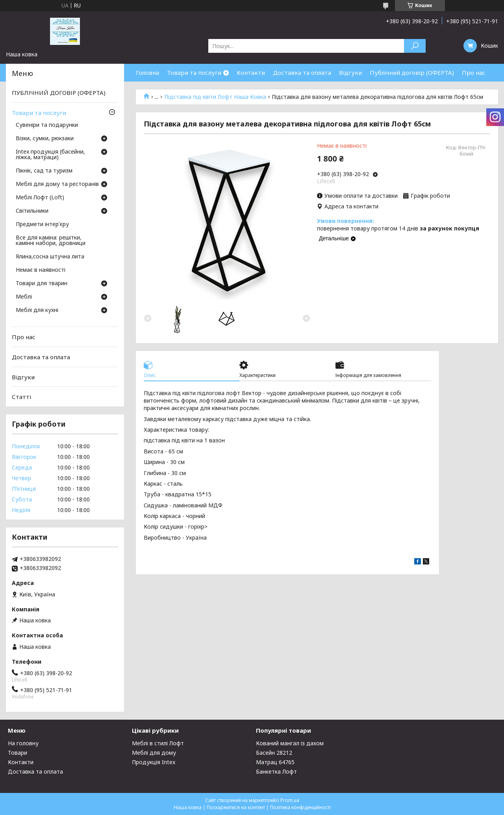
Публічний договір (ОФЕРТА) (412, 72)
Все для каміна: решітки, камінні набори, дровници (51, 241)
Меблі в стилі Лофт (158, 743)
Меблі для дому (154, 753)
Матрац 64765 (275, 762)
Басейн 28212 (274, 753)
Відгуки (350, 72)
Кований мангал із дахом (290, 743)
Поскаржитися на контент (236, 807)
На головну (23, 743)
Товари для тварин (42, 284)
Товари (18, 753)
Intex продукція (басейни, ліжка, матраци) (50, 155)
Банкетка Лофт (276, 771)
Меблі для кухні (37, 310)
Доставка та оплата (302, 72)
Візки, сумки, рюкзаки (45, 139)
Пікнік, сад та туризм (44, 171)
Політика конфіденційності (300, 807)
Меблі (24, 297)
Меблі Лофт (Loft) (40, 198)
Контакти (251, 72)
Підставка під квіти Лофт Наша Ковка (215, 97)
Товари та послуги (194, 72)
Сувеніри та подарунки (47, 125)
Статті (21, 397)
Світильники (32, 211)
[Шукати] (415, 46)
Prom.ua (290, 800)
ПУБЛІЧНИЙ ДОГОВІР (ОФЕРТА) (59, 93)
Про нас (474, 72)
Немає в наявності (41, 270)
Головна (147, 72)
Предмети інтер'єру (42, 225)
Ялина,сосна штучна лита (50, 257)
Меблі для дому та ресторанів (57, 184)
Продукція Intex (154, 762)
